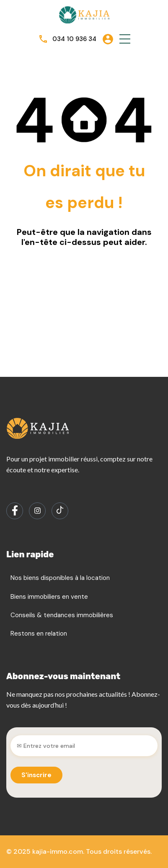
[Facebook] (15, 511)
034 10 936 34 (74, 39)
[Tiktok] (60, 511)
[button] (125, 39)
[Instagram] (37, 511)
